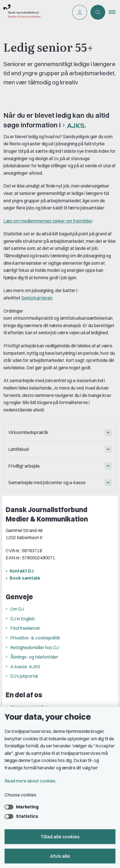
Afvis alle (60, 856)
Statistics (27, 816)
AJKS (76, 125)
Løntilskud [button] (18, 449)
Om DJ (17, 609)
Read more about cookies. (30, 781)
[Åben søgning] (98, 12)
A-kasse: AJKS (25, 667)
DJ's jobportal (24, 676)
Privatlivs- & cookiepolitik (35, 638)
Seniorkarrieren (37, 298)
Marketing (27, 807)
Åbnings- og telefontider (34, 657)
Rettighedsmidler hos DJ (35, 647)
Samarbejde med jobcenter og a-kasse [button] (47, 482)
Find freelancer (25, 628)
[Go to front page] (34, 12)
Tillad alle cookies (60, 837)
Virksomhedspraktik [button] (28, 432)
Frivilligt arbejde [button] (24, 466)
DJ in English (22, 619)
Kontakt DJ (22, 571)
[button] (114, 12)
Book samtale (25, 578)
